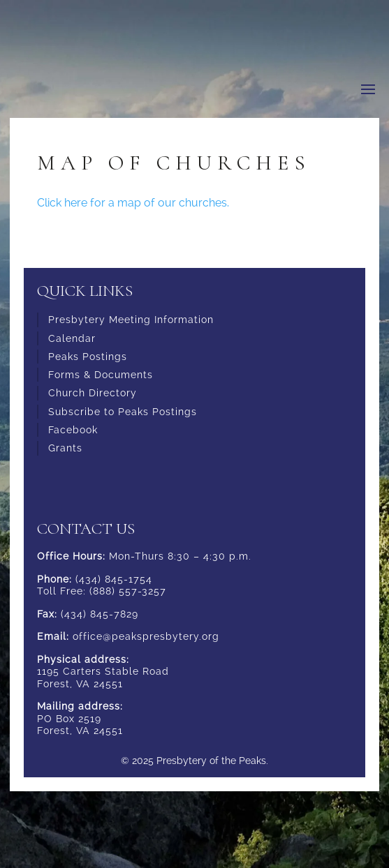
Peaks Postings (88, 357)
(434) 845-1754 (114, 579)
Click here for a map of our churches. (133, 203)
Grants (65, 448)
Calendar (72, 338)
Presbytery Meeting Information (131, 320)
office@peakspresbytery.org (146, 636)
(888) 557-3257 (128, 591)
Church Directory (93, 393)
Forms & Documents (101, 375)
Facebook (73, 430)
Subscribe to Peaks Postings (123, 412)
